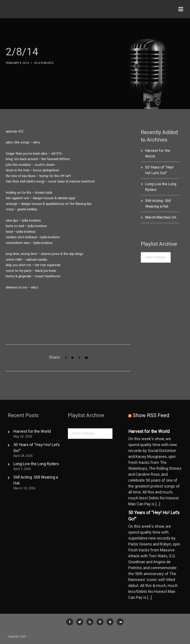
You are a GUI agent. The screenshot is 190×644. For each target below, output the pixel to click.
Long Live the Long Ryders (36, 464)
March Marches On (161, 217)
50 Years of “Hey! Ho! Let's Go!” (154, 516)
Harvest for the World (32, 431)
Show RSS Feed (151, 415)
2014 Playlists (44, 63)
